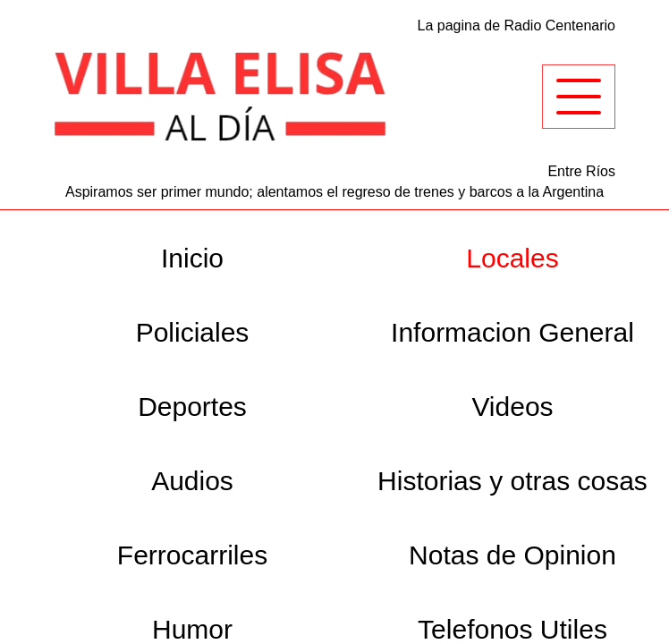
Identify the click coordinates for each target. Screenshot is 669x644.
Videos (512, 407)
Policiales (193, 332)
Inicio (192, 258)
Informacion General (512, 332)
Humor (192, 629)
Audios (192, 481)
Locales (512, 258)
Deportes (192, 407)
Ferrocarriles (192, 555)
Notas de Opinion (512, 555)
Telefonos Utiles (512, 629)
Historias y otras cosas (512, 481)
